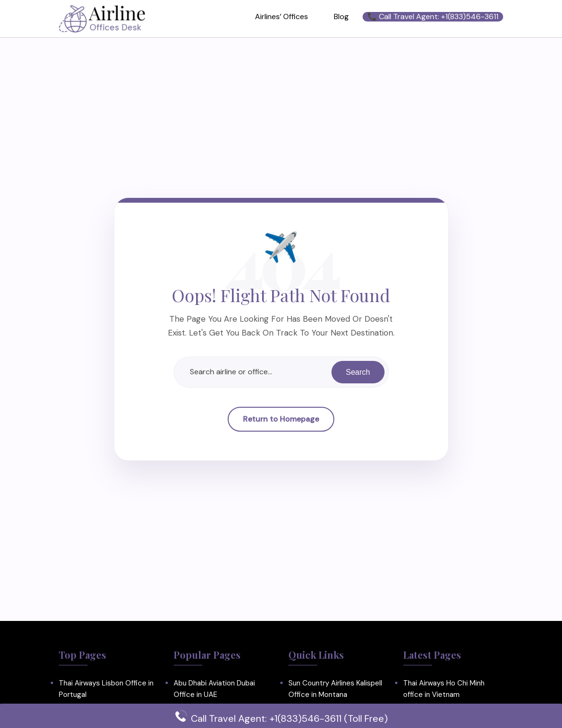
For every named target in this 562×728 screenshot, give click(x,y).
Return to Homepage (281, 419)
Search (358, 372)
